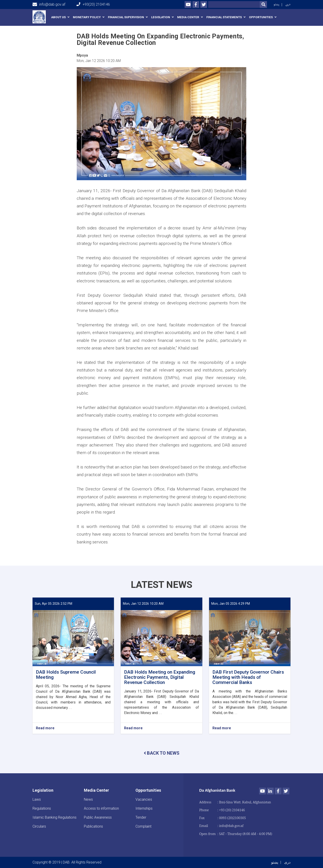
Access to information (101, 808)
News (88, 799)
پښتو (276, 4)
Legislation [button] (161, 17)
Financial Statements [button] (224, 17)
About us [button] (58, 17)
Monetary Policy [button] (87, 17)
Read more (45, 728)
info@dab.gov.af (49, 4)
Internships (144, 808)
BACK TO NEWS (162, 753)
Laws (37, 799)
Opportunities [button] (261, 17)
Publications (93, 826)
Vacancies (144, 799)
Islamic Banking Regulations (55, 817)
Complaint (143, 826)
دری (288, 4)
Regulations (42, 808)
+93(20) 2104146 (93, 4)
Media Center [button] (188, 17)
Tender (141, 817)
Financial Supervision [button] (126, 17)
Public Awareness (98, 817)
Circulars (39, 826)
